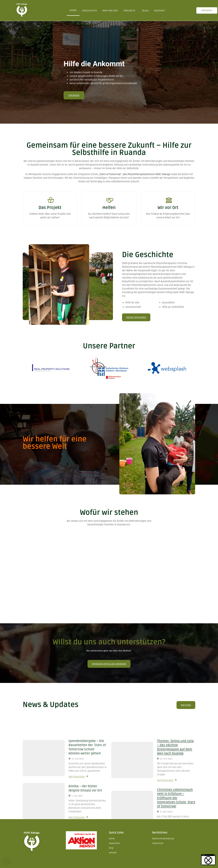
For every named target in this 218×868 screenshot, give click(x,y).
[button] (7, 861)
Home (73, 10)
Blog (145, 11)
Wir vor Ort (110, 11)
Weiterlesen (50, 224)
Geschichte (90, 11)
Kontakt (160, 11)
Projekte (130, 11)
